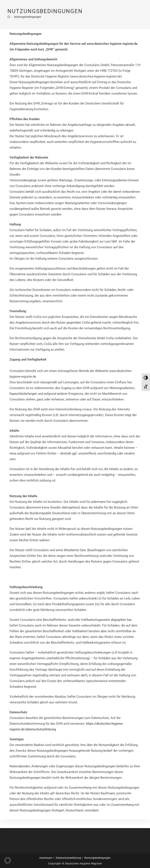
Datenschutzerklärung (68, 858)
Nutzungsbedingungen (28, 17)
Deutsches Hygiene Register (84, 864)
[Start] (9, 17)
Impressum (46, 858)
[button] (8, 860)
